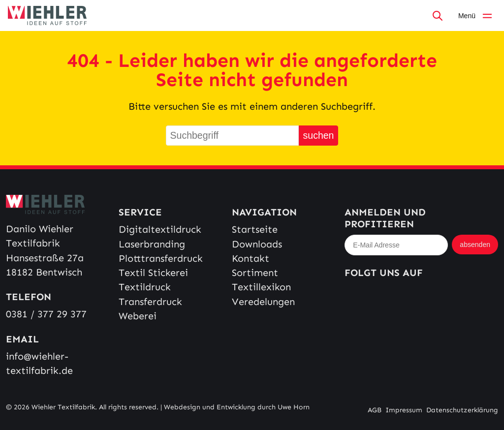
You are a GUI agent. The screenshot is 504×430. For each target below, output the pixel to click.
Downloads (257, 244)
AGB (375, 410)
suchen (319, 135)
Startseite (255, 230)
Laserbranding (152, 244)
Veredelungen (263, 302)
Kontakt (251, 259)
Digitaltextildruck (160, 230)
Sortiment (255, 273)
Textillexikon (261, 287)
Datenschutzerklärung (462, 410)
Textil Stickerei (153, 273)
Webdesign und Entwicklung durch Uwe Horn (237, 407)
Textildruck (145, 287)
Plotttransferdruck (161, 259)
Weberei (138, 316)
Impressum (404, 410)
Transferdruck (150, 302)
